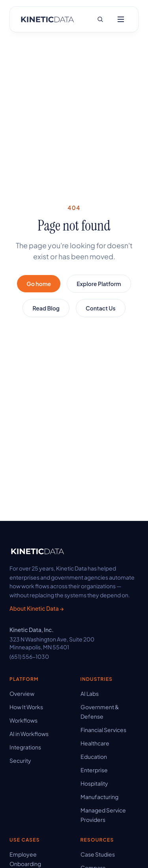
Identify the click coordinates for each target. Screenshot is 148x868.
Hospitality (94, 783)
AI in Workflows (29, 734)
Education (94, 756)
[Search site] (100, 19)
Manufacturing (99, 797)
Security (20, 760)
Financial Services (103, 730)
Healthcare (95, 743)
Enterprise (94, 770)
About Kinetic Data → (37, 608)
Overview (22, 693)
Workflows (23, 720)
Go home (39, 284)
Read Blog (46, 308)
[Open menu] (121, 19)
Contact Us (101, 308)
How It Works (26, 707)
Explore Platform (99, 284)
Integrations (25, 747)
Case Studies (98, 854)
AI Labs (90, 693)
